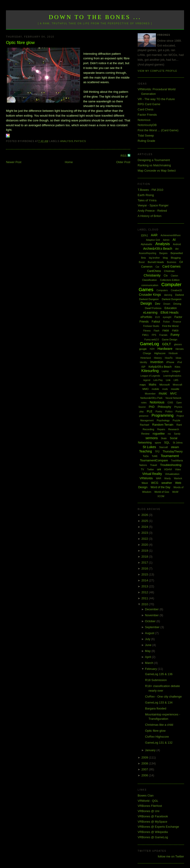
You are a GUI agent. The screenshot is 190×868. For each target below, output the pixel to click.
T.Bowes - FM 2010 (150, 190)
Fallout (156, 322)
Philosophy (165, 407)
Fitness (147, 331)
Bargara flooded (156, 708)
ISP (143, 367)
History (158, 358)
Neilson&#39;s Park (151, 398)
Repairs (161, 429)
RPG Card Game (149, 104)
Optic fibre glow (20, 43)
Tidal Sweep (146, 136)
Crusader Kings (150, 295)
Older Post (123, 162)
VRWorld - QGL (148, 801)
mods (165, 389)
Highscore (160, 353)
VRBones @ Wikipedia (153, 832)
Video (178, 470)
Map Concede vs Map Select (157, 171)
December (152, 609)
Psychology (163, 420)
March (150, 663)
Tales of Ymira (147, 200)
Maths (153, 385)
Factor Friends (147, 115)
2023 (145, 533)
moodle (175, 389)
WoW (175, 492)
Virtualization (172, 474)
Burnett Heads (156, 262)
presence (144, 416)
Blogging (176, 258)
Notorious (144, 120)
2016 (145, 568)
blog (165, 258)
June (149, 645)
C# (181, 262)
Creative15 (176, 290)
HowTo (169, 358)
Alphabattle (147, 244)
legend (147, 380)
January (151, 750)
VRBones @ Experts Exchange (158, 827)
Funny (175, 335)
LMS (176, 380)
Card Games (171, 266)
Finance (177, 322)
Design (146, 303)
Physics (80, 141)
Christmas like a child (159, 725)
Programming (163, 415)
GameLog (149, 344)
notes (144, 403)
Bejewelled (177, 253)
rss (169, 434)
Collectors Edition (170, 280)
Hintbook (173, 353)
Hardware (165, 349)
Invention (157, 362)
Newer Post (14, 162)
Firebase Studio (151, 326)
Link (168, 380)
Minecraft (177, 385)
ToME (155, 456)
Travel (153, 465)
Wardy (168, 478)
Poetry (159, 412)
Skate (164, 438)
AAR (154, 235)
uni (159, 469)
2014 (145, 580)
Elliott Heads (170, 312)
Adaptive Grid (153, 240)
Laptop (165, 371)
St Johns (178, 443)
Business (172, 262)
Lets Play (158, 380)
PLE (150, 411)
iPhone (170, 362)
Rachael (145, 425)
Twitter (151, 470)
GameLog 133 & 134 (159, 702)
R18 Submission (156, 680)
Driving (177, 304)
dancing (168, 295)
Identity (143, 362)
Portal (179, 411)
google (143, 349)
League (176, 371)
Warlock (178, 478)
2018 (145, 557)
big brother (154, 258)
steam (175, 447)
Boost (142, 262)
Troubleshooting (171, 465)
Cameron (147, 267)
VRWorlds (146, 478)
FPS (154, 335)
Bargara (163, 253)
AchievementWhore (170, 235)
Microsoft (165, 385)
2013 (145, 586)
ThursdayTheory (173, 452)
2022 (145, 539)
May (148, 651)
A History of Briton (150, 216)
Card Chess (146, 109)
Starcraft (163, 447)
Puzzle (176, 420)
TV (142, 469)
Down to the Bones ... (95, 17)
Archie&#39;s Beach (158, 249)
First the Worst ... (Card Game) (158, 130)
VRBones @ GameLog (153, 837)
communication (150, 285)
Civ (166, 276)
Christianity (152, 275)
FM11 (145, 335)
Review (145, 434)
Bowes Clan (146, 795)
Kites (177, 367)
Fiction (166, 322)
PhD (152, 407)
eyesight (167, 317)
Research (174, 429)
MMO (146, 389)
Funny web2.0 (152, 340)
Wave (145, 483)
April (148, 657)
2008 (145, 763)
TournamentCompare (154, 460)
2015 (145, 574)
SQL (167, 443)
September (153, 627)
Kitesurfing (150, 371)
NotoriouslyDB (147, 125)
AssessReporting (148, 253)
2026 (145, 515)
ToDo (146, 456)
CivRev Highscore (157, 737)
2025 (145, 521)
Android (177, 244)
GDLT (167, 344)
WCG (155, 483)
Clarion (174, 276)
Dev (158, 304)
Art (177, 249)
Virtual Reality (152, 474)
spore (158, 443)
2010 (145, 604)
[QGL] (144, 235)
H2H (152, 349)
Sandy (177, 434)
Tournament (170, 456)
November (152, 615)
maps (143, 385)
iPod (180, 362)
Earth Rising (146, 195)
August (150, 633)
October (151, 621)
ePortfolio (146, 317)
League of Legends (150, 376)
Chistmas (169, 271)
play (142, 412)
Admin (166, 240)
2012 (145, 592)
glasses (178, 344)
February (151, 669)
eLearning (150, 312)
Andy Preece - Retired (152, 211)
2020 (145, 545)
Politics (169, 412)
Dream (167, 304)
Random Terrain (163, 425)
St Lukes (149, 447)
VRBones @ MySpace (153, 822)
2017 (145, 563)
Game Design (170, 340)
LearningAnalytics (172, 376)
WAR (159, 478)
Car (157, 267)
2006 (145, 775)
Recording (148, 429)
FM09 (175, 331)
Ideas (178, 358)
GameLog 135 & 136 (159, 674)
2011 (145, 598)
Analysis (67, 141)
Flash (156, 331)
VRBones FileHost (150, 806)
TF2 (157, 452)
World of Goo (162, 492)
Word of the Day (160, 487)
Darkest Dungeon (172, 299)
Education (171, 308)
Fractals (163, 335)
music (163, 393)
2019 (145, 551)
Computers (162, 290)
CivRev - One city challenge (163, 697)
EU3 (157, 317)
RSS (124, 156)
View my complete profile (157, 71)
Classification (149, 280)
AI (174, 240)
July (148, 639)
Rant (179, 425)
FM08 (166, 331)
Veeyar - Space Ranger (153, 205)
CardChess (154, 271)
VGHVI (168, 469)
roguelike (159, 434)
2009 (145, 757)
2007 (145, 769)
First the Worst (170, 326)
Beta (143, 258)
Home (69, 162)
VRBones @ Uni (149, 811)
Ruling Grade (146, 141)
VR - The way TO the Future (156, 99)
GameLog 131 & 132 (159, 743)
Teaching (145, 451)
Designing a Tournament (154, 160)
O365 (170, 403)
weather (167, 483)
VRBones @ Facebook (153, 816)
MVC (173, 393)
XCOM (161, 496)
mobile (155, 389)
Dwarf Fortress (153, 308)
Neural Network (173, 398)
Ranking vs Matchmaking (154, 165)
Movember (150, 394)
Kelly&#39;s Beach (160, 367)
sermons (152, 438)
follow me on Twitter (171, 856)
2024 (145, 527)
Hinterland (146, 358)
